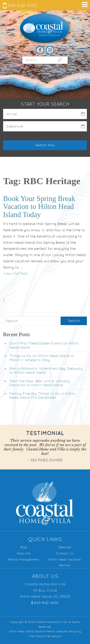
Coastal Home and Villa (45, 29)
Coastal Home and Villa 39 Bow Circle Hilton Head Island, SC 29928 (45, 590)
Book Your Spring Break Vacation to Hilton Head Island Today (39, 207)
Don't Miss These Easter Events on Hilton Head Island (44, 345)
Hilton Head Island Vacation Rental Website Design (43, 631)
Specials (65, 547)
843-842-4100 (20, 5)
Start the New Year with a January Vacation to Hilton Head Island (40, 383)
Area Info (24, 553)
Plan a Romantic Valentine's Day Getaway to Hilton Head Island (46, 371)
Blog (24, 547)
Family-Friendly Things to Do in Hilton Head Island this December (42, 396)
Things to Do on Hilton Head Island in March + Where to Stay (42, 358)
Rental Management (24, 559)
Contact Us (65, 553)
